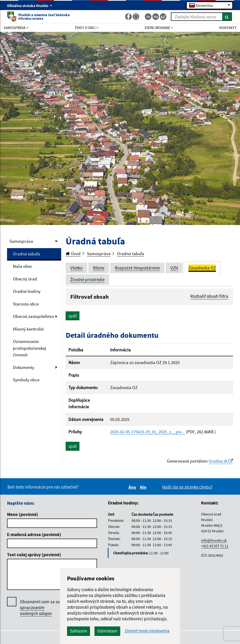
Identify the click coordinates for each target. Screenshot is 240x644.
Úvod (73, 254)
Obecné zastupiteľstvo (34, 316)
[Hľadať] (227, 17)
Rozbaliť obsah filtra (209, 296)
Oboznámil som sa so (40, 608)
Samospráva (21, 241)
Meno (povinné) (23, 514)
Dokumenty (24, 367)
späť (73, 316)
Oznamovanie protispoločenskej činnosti (30, 348)
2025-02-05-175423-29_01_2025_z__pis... (148, 432)
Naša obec (23, 266)
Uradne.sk (221, 461)
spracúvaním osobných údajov (36, 610)
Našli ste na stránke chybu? (187, 487)
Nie (144, 487)
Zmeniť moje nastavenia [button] (147, 631)
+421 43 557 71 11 (215, 546)
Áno (133, 487)
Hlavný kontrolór (28, 329)
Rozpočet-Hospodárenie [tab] (137, 268)
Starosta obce (26, 304)
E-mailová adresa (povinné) (34, 534)
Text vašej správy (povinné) (34, 555)
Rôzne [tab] (99, 268)
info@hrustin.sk (214, 540)
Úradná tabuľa (26, 254)
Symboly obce (26, 380)
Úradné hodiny (27, 291)
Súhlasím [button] (79, 631)
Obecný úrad (25, 279)
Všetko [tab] (76, 268)
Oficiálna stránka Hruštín (30, 6)
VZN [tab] (174, 268)
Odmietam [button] (107, 631)
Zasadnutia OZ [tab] (202, 268)
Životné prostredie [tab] (87, 280)
